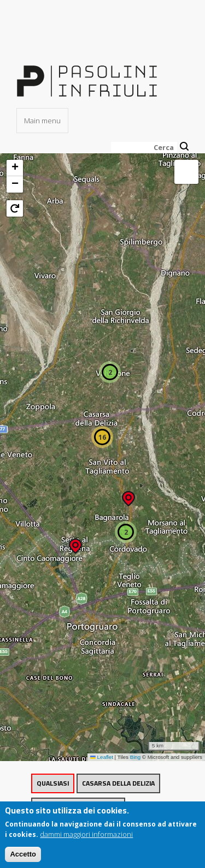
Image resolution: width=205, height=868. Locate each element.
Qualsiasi (53, 783)
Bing (136, 757)
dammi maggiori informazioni (86, 839)
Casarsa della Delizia (118, 783)
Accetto (23, 858)
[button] (75, 543)
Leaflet (102, 757)
